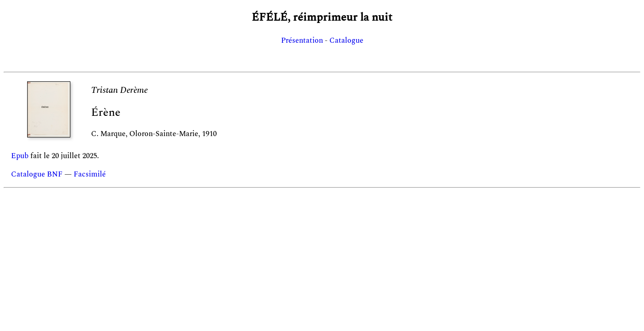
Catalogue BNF (37, 174)
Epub (20, 156)
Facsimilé (90, 174)
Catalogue (346, 40)
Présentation (302, 40)
